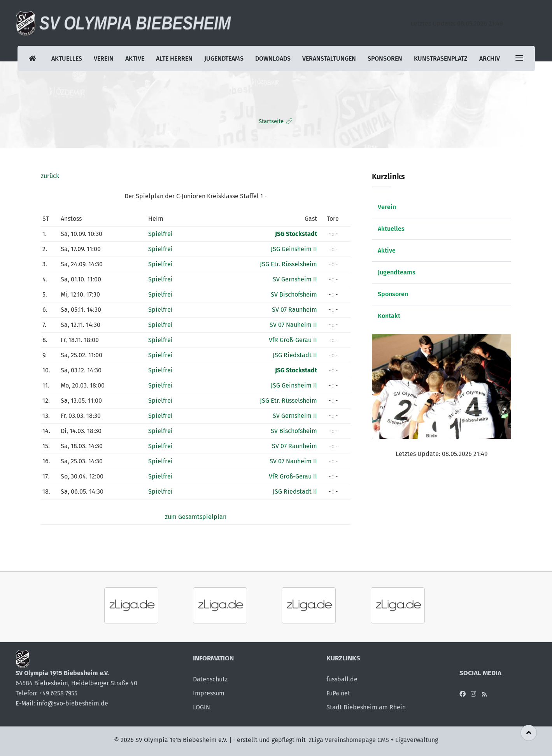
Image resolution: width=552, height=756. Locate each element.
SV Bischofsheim (294, 294)
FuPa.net (338, 693)
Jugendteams (224, 58)
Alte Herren (174, 58)
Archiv (490, 58)
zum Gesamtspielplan (196, 517)
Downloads (273, 58)
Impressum (209, 693)
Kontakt (389, 316)
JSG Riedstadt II (295, 355)
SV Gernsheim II (295, 279)
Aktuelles (67, 58)
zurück (50, 176)
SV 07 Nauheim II (293, 325)
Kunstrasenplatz (441, 58)
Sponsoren (385, 58)
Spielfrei (160, 234)
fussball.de (342, 679)
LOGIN (202, 707)
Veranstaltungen (329, 58)
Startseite (271, 121)
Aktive (135, 58)
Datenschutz (210, 679)
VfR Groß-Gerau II (293, 340)
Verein (104, 58)
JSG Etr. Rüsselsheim (288, 264)
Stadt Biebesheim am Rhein (366, 707)
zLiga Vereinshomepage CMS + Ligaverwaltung (373, 740)
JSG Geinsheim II (294, 249)
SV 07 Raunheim (294, 310)
